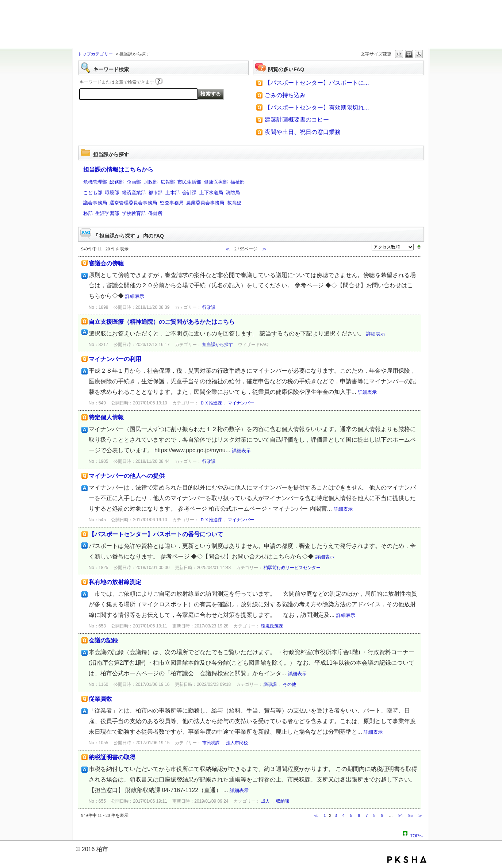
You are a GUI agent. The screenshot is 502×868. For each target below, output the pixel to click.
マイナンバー (241, 403)
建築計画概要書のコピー (297, 120)
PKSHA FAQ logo (407, 860)
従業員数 (100, 699)
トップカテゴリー (95, 54)
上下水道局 (211, 193)
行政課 (209, 307)
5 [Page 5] (351, 815)
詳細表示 (135, 296)
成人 (265, 801)
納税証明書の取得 (112, 757)
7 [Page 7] (367, 815)
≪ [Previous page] (316, 815)
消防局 (233, 193)
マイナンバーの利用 (115, 359)
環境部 (112, 193)
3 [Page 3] (336, 815)
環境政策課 (272, 626)
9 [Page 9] (382, 815)
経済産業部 (134, 193)
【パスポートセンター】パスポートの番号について (156, 534)
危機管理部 (95, 182)
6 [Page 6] (359, 815)
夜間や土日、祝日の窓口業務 (303, 132)
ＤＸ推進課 (211, 403)
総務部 (117, 182)
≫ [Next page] (420, 815)
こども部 (93, 193)
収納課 (283, 801)
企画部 (134, 182)
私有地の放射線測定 (115, 582)
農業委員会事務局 (205, 203)
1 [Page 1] (325, 815)
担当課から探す (218, 345)
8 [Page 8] (374, 815)
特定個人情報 (106, 417)
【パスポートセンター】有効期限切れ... (317, 107)
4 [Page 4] (344, 815)
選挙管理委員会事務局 (133, 203)
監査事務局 (172, 203)
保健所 (155, 213)
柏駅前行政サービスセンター (292, 568)
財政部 (151, 182)
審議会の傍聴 (106, 263)
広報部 (168, 182)
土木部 (173, 193)
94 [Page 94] (401, 815)
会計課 (189, 193)
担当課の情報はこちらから (118, 170)
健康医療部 (216, 182)
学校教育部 (134, 213)
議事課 (270, 684)
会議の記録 (103, 640)
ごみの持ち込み (285, 95)
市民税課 (211, 743)
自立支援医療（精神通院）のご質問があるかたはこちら (162, 322)
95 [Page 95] (410, 815)
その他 (290, 684)
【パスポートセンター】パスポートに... (317, 83)
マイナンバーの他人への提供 (127, 476)
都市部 (155, 193)
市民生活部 (189, 182)
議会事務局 (95, 203)
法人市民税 (237, 743)
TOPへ (417, 835)
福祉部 (237, 182)
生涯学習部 (107, 213)
